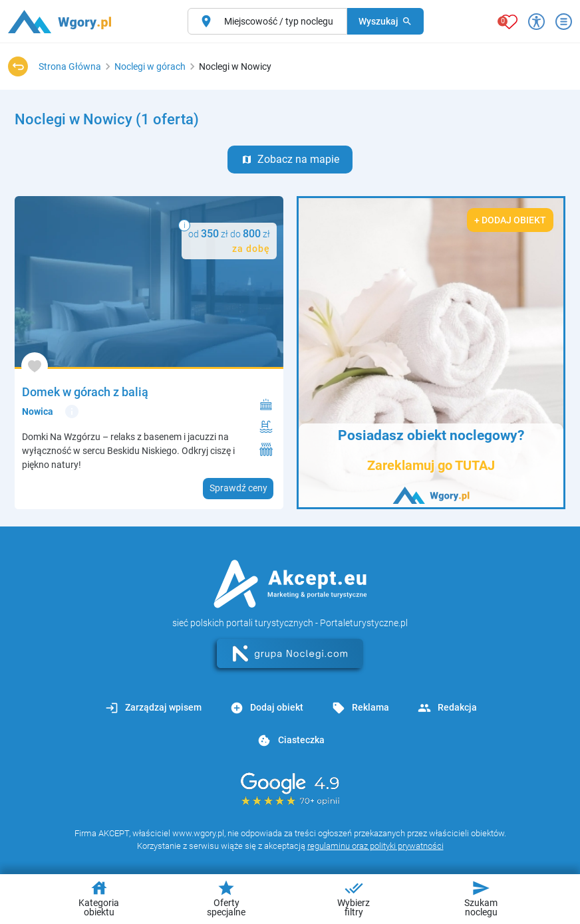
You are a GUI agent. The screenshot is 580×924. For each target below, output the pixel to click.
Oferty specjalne (226, 898)
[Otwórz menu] (564, 22)
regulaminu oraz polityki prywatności (375, 846)
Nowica (38, 411)
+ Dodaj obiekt (510, 220)
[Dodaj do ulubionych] (35, 366)
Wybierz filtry (354, 898)
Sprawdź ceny (238, 488)
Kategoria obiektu (99, 898)
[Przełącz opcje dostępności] (536, 22)
